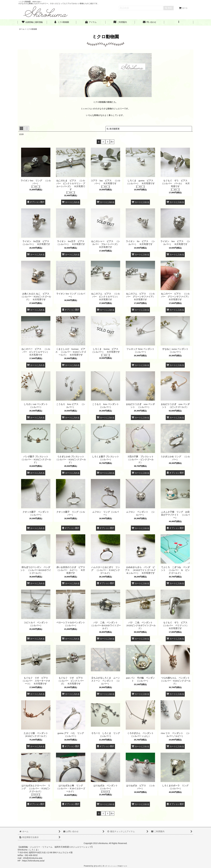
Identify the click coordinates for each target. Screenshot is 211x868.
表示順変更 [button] (113, 129)
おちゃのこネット (101, 866)
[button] (179, 22)
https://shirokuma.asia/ (33, 861)
